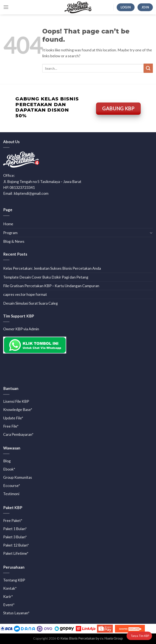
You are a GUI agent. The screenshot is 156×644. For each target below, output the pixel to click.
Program (10, 233)
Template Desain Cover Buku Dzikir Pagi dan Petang (46, 277)
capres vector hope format (25, 294)
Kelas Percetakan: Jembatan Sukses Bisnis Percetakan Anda (52, 268)
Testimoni (11, 494)
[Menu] (6, 7)
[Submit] (148, 68)
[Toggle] (151, 233)
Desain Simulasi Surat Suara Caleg (30, 303)
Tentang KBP (14, 580)
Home (8, 224)
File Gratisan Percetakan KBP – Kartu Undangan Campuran (51, 286)
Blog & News (14, 241)
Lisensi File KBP (16, 401)
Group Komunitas (18, 477)
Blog (7, 461)
